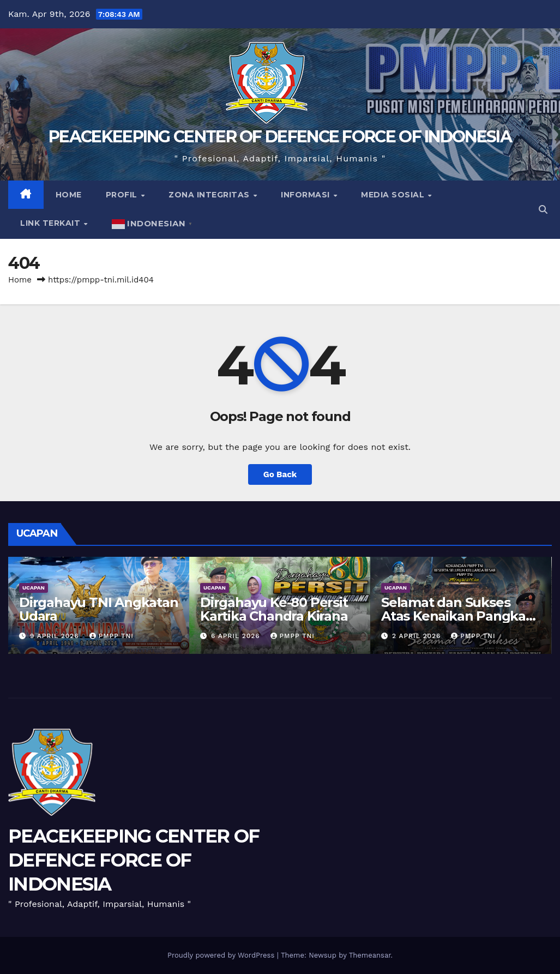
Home (69, 195)
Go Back (280, 474)
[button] (543, 210)
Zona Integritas (210, 195)
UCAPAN (34, 588)
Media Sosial (394, 195)
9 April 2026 (56, 636)
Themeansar (370, 955)
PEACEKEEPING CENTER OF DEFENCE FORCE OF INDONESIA (280, 137)
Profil (123, 195)
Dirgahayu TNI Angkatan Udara (99, 609)
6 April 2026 (237, 636)
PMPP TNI (112, 636)
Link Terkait (52, 223)
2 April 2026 (418, 636)
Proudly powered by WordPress (222, 955)
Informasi (306, 195)
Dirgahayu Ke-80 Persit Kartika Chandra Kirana (274, 609)
